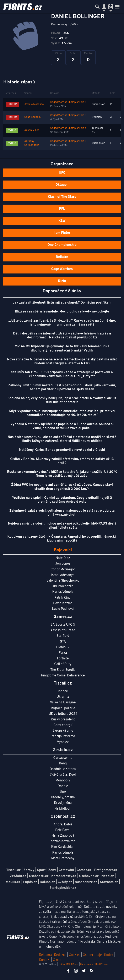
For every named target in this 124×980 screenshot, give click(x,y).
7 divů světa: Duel (63, 775)
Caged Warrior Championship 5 (68, 115)
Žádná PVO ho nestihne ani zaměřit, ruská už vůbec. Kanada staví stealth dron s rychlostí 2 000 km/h (62, 487)
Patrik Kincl (63, 598)
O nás (57, 960)
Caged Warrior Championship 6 (68, 102)
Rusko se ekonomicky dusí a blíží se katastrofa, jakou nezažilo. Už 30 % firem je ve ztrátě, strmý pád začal (62, 474)
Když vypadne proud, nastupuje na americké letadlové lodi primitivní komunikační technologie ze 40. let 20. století (62, 413)
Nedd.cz (108, 876)
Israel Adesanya (63, 575)
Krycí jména (63, 803)
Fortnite (63, 659)
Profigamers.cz (106, 870)
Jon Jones (63, 564)
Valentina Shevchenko (63, 581)
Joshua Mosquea (34, 104)
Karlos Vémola (63, 592)
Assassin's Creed (63, 630)
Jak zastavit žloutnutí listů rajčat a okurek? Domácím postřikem (62, 303)
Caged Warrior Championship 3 (68, 141)
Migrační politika (63, 708)
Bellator (62, 257)
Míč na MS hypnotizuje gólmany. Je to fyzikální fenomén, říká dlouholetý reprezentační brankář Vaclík (62, 348)
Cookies (75, 955)
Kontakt (45, 960)
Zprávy (29, 870)
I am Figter (62, 233)
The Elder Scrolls (63, 670)
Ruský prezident (63, 720)
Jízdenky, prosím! (63, 797)
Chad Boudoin (32, 117)
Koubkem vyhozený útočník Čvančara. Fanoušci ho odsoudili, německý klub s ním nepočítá (62, 539)
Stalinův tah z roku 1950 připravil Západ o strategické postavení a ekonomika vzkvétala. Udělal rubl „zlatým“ (62, 374)
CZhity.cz (65, 882)
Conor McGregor (63, 570)
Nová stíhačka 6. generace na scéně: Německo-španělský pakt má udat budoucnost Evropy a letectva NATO (62, 362)
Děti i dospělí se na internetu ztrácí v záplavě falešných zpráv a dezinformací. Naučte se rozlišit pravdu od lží (62, 336)
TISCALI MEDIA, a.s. (68, 964)
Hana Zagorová (63, 836)
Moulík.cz (13, 882)
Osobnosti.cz (39, 876)
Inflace (63, 691)
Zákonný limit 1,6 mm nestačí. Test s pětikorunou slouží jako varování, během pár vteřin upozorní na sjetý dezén (62, 387)
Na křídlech (63, 809)
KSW (62, 221)
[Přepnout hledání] (97, 7)
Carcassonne (63, 758)
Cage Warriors (62, 269)
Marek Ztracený (63, 858)
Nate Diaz (63, 558)
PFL (62, 209)
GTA (63, 642)
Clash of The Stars (62, 197)
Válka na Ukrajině (63, 703)
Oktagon (62, 185)
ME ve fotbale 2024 (63, 714)
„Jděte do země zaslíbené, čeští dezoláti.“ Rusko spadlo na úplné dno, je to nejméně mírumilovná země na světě (62, 323)
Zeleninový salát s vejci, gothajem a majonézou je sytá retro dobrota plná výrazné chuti (62, 513)
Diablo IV (63, 647)
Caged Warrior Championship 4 (68, 128)
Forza (63, 653)
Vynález (63, 742)
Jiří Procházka (63, 586)
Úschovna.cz (89, 876)
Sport (41, 870)
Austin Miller (32, 130)
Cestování (66, 870)
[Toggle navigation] (117, 7)
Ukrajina (63, 697)
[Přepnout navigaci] (104, 7)
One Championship (62, 245)
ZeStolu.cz (18, 876)
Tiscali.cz (14, 870)
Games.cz (84, 870)
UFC (62, 173)
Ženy (52, 870)
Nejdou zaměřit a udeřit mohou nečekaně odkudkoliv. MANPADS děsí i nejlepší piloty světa (62, 526)
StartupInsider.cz (63, 888)
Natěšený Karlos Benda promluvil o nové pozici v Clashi (62, 450)
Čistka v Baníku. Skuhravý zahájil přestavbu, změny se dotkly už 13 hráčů (62, 461)
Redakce (60, 955)
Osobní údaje (92, 955)
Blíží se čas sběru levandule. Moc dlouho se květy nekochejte (62, 312)
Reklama (45, 955)
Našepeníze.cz (86, 882)
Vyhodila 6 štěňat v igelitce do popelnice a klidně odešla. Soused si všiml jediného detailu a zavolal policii (62, 426)
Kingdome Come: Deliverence (63, 676)
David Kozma (63, 603)
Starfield (63, 636)
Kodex (109, 955)
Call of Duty (63, 664)
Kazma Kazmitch (63, 841)
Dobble (63, 786)
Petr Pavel (63, 830)
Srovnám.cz (109, 882)
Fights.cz (30, 882)
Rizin (62, 281)
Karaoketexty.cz (64, 876)
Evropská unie (63, 731)
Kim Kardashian (63, 847)
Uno (63, 792)
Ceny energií (63, 725)
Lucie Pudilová (63, 609)
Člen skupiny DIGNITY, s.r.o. (94, 964)
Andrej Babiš (63, 825)
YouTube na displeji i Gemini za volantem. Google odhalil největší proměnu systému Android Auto (62, 500)
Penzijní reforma (63, 736)
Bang (63, 764)
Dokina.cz (47, 882)
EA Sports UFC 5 (63, 625)
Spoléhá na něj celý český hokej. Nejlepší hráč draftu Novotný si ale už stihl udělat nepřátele (62, 400)
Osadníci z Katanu (63, 769)
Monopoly (63, 781)
